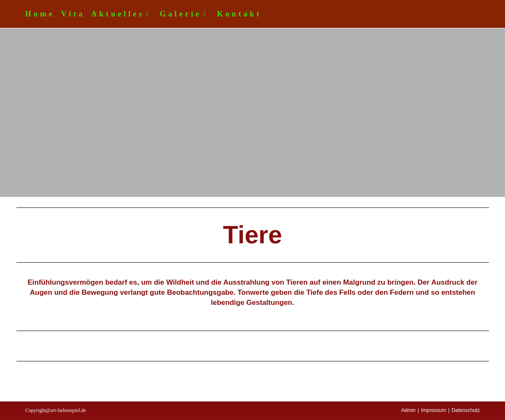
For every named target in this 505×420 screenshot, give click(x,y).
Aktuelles (122, 14)
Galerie (185, 14)
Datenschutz (466, 410)
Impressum (433, 410)
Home (40, 14)
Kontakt (239, 14)
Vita (73, 14)
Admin (408, 410)
